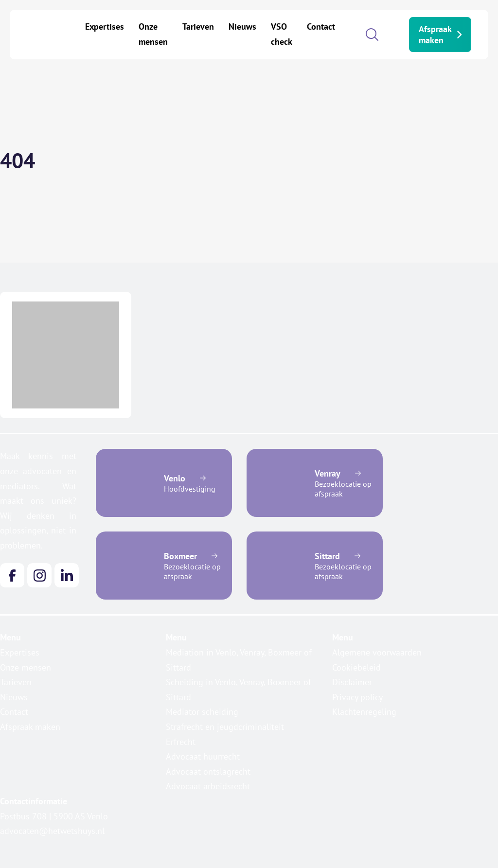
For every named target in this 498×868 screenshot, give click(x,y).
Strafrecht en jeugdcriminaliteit (225, 727)
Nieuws (242, 27)
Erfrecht (181, 742)
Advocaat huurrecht (203, 756)
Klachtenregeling (364, 712)
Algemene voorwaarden (377, 652)
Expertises (105, 27)
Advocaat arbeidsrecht (208, 786)
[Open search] (372, 35)
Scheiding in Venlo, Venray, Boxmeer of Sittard (239, 690)
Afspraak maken (440, 35)
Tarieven (198, 27)
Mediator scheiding (202, 712)
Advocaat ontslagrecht (208, 771)
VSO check (282, 34)
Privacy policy (357, 697)
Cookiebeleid (356, 667)
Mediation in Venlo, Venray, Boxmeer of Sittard (239, 660)
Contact (321, 27)
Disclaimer (352, 682)
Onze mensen (153, 34)
